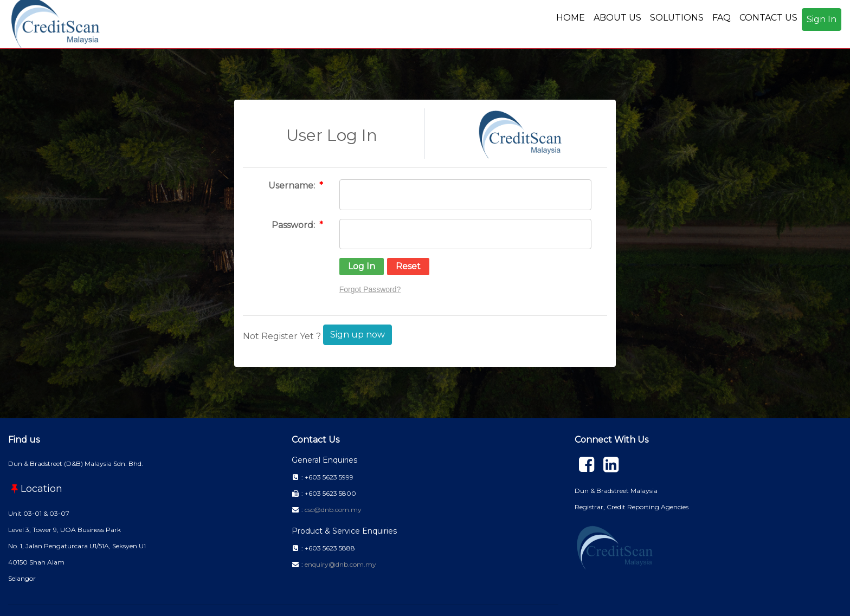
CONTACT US (768, 18)
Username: (293, 186)
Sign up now (358, 335)
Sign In (822, 19)
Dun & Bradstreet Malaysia (616, 491)
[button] (362, 267)
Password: (294, 225)
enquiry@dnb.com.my (340, 564)
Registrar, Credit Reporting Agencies (632, 507)
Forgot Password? (370, 289)
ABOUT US (617, 18)
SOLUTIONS (677, 18)
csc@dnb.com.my (333, 510)
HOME (571, 18)
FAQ (722, 18)
